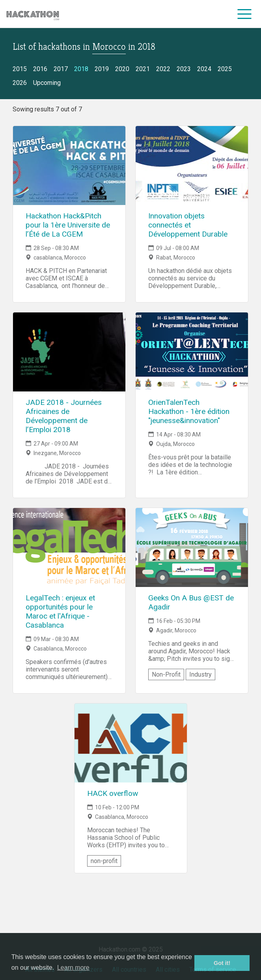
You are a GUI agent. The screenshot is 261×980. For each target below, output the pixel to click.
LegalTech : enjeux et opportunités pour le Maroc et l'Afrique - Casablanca (60, 611)
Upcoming (47, 83)
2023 (184, 69)
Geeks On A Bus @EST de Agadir (191, 602)
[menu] (245, 14)
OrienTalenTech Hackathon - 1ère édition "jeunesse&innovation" (189, 411)
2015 (20, 69)
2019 (102, 69)
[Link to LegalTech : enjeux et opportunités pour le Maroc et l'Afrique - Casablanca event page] (69, 547)
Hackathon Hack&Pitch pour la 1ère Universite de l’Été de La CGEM (68, 225)
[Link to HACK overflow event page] (131, 743)
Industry (200, 674)
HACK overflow (113, 793)
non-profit (104, 861)
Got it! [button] (222, 963)
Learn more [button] (73, 968)
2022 (163, 69)
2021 (143, 69)
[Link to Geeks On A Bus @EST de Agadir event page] (192, 547)
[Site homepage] (33, 14)
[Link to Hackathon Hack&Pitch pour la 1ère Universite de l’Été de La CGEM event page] (69, 166)
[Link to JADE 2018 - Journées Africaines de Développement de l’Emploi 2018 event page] (69, 352)
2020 (122, 69)
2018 (81, 69)
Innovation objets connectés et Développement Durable (188, 225)
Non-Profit (166, 674)
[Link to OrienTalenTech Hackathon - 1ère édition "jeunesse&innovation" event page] (192, 352)
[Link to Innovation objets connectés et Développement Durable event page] (192, 166)
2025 (225, 69)
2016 (40, 69)
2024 (204, 69)
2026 (20, 83)
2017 (61, 69)
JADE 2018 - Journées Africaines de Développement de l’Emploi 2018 (64, 416)
